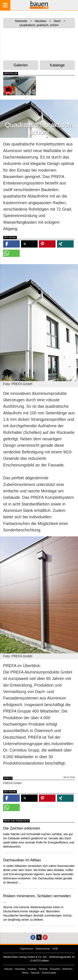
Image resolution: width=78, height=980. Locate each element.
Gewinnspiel (49, 973)
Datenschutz (43, 949)
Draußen (55, 969)
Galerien (21, 65)
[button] (11, 244)
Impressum (27, 949)
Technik (43, 969)
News (25, 973)
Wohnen (67, 969)
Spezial (35, 973)
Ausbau (32, 969)
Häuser (8, 969)
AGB (55, 949)
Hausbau (20, 969)
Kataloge (57, 65)
